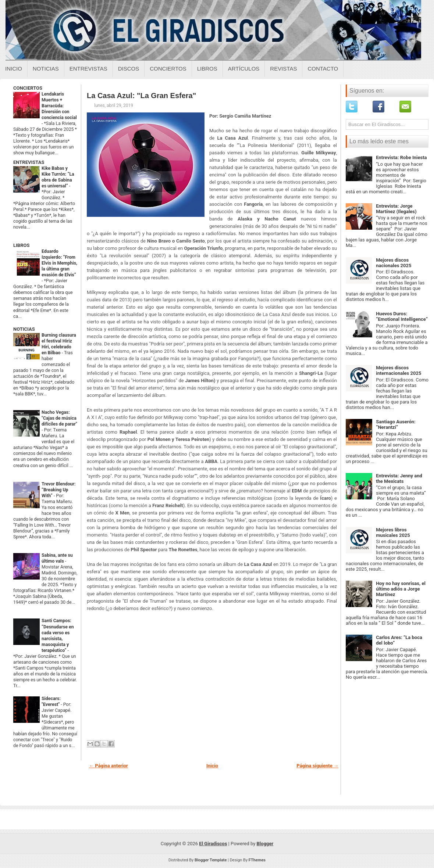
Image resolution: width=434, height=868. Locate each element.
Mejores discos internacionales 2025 (399, 370)
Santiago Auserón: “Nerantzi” (396, 424)
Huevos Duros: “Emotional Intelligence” (402, 316)
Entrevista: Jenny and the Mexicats (399, 478)
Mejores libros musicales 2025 (393, 532)
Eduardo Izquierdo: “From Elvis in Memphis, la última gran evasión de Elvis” (59, 263)
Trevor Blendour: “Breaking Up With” (59, 490)
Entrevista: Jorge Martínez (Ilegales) (396, 209)
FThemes (257, 860)
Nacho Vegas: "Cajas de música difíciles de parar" (59, 418)
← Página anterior (108, 766)
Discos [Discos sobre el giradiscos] (129, 69)
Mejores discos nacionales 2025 (394, 263)
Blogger (265, 844)
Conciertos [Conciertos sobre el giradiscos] (168, 69)
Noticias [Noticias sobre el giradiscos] (46, 69)
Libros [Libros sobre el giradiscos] (207, 69)
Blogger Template (211, 860)
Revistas (283, 69)
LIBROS (21, 245)
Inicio (14, 69)
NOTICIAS (24, 329)
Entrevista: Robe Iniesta (401, 157)
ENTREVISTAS (29, 162)
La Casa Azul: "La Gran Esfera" (141, 96)
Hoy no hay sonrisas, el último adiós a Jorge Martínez (401, 589)
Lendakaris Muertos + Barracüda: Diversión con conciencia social (59, 106)
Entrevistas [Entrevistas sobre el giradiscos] (88, 69)
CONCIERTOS (28, 88)
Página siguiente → (317, 766)
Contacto (323, 69)
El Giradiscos (213, 844)
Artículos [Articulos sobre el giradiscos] (244, 69)
